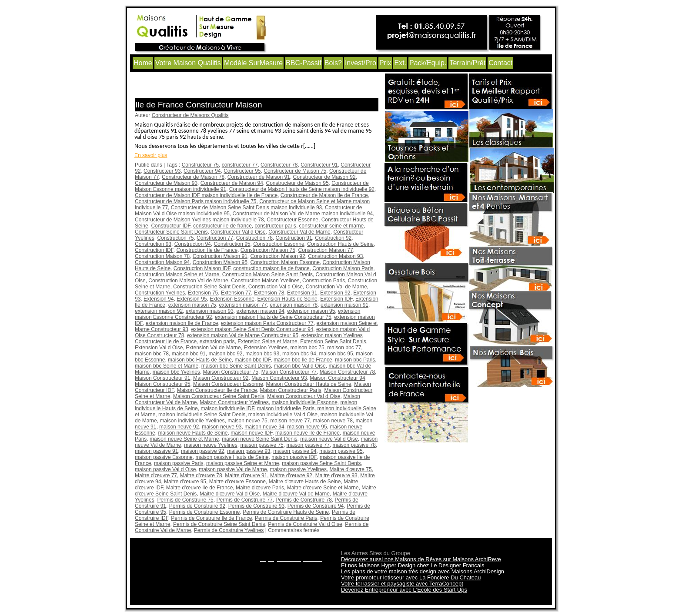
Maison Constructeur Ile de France (217, 390)
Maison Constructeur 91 (162, 378)
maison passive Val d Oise (165, 469)
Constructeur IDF (170, 226)
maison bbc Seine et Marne (167, 366)
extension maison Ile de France (182, 323)
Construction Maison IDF (202, 268)
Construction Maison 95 (220, 262)
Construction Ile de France (207, 250)
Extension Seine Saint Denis (333, 341)
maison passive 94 (295, 451)
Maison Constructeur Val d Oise (304, 396)
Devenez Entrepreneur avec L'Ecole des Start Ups (404, 590)
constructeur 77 (240, 165)
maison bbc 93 (262, 354)
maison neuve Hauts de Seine (193, 433)
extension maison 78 (294, 305)
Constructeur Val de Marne (299, 232)
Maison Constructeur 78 (347, 372)
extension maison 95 (311, 311)
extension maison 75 (192, 305)
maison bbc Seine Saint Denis (236, 366)
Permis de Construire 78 (304, 500)
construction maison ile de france (271, 268)
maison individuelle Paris (286, 408)
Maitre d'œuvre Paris (260, 488)
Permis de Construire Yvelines (229, 530)
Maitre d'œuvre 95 (185, 482)
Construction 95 (232, 244)
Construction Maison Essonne (285, 262)
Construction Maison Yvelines (265, 281)
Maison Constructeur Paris (290, 390)
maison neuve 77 (290, 421)
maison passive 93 (249, 451)
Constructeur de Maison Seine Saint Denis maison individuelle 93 (247, 208)
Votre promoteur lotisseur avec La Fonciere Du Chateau (411, 577)
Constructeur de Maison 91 (259, 177)
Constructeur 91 (319, 165)
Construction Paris (324, 281)
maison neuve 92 (179, 427)
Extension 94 (159, 299)
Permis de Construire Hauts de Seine (286, 512)
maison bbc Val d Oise (300, 366)
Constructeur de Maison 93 (166, 183)
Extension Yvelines (266, 348)
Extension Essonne (232, 299)
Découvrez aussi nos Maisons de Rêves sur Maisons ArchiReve (421, 559)
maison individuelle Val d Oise (283, 415)
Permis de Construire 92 (197, 506)
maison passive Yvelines (298, 469)
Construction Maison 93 (335, 256)
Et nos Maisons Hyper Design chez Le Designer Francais (413, 565)
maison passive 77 (308, 445)
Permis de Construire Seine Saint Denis (219, 524)
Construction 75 (175, 238)
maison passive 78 (354, 445)
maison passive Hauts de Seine (232, 457)
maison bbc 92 (225, 354)
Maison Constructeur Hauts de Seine (309, 384)
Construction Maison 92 (278, 256)
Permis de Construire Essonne (205, 512)
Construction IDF (154, 250)
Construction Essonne (279, 244)
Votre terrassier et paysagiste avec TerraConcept (402, 584)
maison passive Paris (179, 463)
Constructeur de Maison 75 (295, 171)
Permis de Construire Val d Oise (305, 524)
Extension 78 (269, 293)
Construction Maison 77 (326, 250)
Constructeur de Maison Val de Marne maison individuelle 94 (303, 214)
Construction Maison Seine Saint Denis (267, 275)
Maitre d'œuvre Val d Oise (230, 494)
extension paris (217, 341)
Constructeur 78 (279, 165)
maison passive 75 (262, 445)
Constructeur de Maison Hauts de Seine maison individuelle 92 (302, 189)
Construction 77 (215, 238)
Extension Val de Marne (213, 348)
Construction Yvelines (160, 293)
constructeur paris (276, 226)
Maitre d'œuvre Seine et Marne (323, 488)
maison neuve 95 (307, 427)
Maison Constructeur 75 (231, 372)
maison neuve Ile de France (308, 433)
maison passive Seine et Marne (242, 463)
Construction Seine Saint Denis (209, 287)
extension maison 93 (210, 311)
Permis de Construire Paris (286, 518)
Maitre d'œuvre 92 (291, 475)
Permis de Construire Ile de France (211, 518)
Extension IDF (336, 299)
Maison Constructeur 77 (289, 372)
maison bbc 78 (152, 354)
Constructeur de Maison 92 (324, 177)
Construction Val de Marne (336, 287)
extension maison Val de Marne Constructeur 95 (243, 335)
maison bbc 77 (344, 348)
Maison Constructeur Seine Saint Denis (219, 396)
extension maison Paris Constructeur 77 (267, 323)
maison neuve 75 (247, 421)
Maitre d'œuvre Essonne (237, 482)
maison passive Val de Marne (233, 469)
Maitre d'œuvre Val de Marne (296, 494)
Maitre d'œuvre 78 (201, 475)
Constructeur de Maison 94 (232, 183)
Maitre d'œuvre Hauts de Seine (305, 482)
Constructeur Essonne (293, 220)
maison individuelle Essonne (304, 402)
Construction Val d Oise (276, 287)
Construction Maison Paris (343, 268)
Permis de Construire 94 (316, 506)
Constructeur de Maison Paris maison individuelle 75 (196, 201)
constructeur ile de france (222, 226)
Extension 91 (302, 293)
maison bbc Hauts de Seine (200, 360)
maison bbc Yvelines (176, 372)
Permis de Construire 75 (185, 500)
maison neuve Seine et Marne (184, 439)
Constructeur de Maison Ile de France (324, 195)
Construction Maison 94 (162, 262)
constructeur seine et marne (332, 226)
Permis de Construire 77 (244, 500)
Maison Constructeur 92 (221, 378)
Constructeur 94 (202, 171)
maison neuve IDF (251, 433)
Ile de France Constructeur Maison (199, 105)
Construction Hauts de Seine (340, 244)
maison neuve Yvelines (211, 445)
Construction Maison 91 (220, 256)
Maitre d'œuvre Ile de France (200, 488)
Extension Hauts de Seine (288, 299)
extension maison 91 (344, 305)
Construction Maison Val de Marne (188, 281)
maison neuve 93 (222, 427)
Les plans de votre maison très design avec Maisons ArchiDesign (423, 571)
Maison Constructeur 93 (279, 378)
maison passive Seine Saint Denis (321, 463)
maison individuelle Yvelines (192, 421)
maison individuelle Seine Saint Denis (202, 415)
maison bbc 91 (189, 354)
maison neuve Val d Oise (329, 439)
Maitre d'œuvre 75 (351, 469)
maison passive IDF (294, 457)
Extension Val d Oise (159, 348)
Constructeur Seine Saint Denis (171, 232)
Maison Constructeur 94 (337, 378)
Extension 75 (203, 293)
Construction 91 (294, 238)
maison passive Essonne (164, 457)
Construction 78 (254, 238)
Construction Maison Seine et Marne (177, 275)
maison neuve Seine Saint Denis (259, 439)
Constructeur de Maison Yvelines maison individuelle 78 (199, 220)
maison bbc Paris (355, 360)
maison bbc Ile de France (303, 360)
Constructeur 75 (200, 165)
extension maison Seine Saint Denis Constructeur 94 (252, 329)
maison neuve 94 (264, 427)
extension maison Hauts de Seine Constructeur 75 (273, 317)
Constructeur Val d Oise (238, 232)
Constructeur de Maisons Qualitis (190, 115)
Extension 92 (335, 293)
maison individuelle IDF (227, 408)
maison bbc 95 (336, 354)
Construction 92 (333, 238)
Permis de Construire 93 (256, 506)
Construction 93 (153, 244)
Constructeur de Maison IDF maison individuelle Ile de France (206, 195)
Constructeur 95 (242, 171)
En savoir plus (151, 155)
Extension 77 (236, 293)
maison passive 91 (156, 451)
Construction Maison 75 (268, 250)
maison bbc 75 (308, 348)
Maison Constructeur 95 (162, 384)
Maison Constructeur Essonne (228, 384)
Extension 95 (192, 299)
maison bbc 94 (299, 354)
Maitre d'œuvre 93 (336, 475)
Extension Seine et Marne (267, 341)
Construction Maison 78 (162, 256)
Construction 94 (193, 244)
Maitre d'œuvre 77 (156, 475)
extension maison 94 (261, 311)
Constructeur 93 (162, 171)
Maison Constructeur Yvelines (234, 402)
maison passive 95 (341, 451)
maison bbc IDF (253, 360)
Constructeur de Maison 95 (298, 183)
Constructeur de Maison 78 (193, 177)
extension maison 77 (243, 305)
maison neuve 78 (333, 421)
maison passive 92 (202, 451)
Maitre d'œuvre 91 (246, 475)
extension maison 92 (159, 311)
